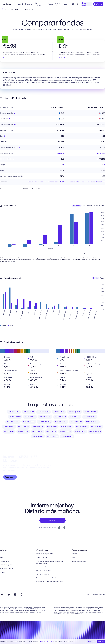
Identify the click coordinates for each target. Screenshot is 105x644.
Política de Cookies (47, 642)
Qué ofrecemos (40, 4)
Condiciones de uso (43, 557)
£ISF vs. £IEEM (52, 427)
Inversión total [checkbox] (99, 206)
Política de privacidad (43, 571)
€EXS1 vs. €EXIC (14, 412)
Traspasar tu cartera (7, 569)
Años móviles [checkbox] (87, 206)
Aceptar (101, 642)
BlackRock (60, 153)
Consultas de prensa (79, 561)
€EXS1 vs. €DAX (29, 412)
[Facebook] (2, 595)
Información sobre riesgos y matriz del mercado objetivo (49, 562)
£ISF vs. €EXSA (52, 436)
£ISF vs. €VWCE (82, 427)
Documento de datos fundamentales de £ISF (87, 182)
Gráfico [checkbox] (96, 278)
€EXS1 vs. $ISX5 (30, 417)
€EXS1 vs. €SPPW (13, 422)
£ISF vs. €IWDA (80, 431)
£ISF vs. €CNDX (38, 436)
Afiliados (75, 557)
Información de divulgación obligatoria (49, 582)
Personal (20, 4)
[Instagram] (22, 595)
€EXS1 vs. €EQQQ (45, 422)
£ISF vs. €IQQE (38, 427)
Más (66, 4)
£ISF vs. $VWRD (67, 427)
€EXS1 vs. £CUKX (90, 417)
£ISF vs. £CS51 (96, 427)
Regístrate (98, 4)
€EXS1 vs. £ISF (75, 417)
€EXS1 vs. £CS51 (15, 417)
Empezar (53, 520)
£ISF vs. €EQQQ (95, 431)
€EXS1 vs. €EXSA (76, 422)
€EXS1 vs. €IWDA (29, 422)
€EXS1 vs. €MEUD (92, 422)
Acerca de (58, 4)
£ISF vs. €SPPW (65, 431)
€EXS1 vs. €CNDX (61, 422)
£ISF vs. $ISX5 (9, 431)
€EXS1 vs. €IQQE (44, 412)
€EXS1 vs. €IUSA (60, 417)
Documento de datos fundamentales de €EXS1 (46, 182)
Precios (50, 4)
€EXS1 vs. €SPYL (45, 417)
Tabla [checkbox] (102, 278)
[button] (25, 46)
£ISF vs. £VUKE (24, 427)
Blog (2, 557)
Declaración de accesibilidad (46, 578)
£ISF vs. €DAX (51, 431)
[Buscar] (77, 4)
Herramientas (5, 561)
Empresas (29, 4)
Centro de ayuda (6, 565)
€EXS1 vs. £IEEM (59, 412)
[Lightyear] (7, 4)
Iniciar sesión (85, 4)
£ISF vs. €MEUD (67, 436)
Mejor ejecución (41, 567)
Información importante (44, 554)
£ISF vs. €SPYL (23, 431)
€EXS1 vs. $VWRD (74, 412)
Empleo (74, 554)
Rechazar (91, 642)
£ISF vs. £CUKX (9, 427)
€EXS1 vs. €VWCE (91, 412)
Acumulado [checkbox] (77, 206)
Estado (3, 572)
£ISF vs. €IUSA (37, 431)
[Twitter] (9, 595)
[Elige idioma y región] (73, 4)
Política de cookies (42, 574)
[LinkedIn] (15, 595)
